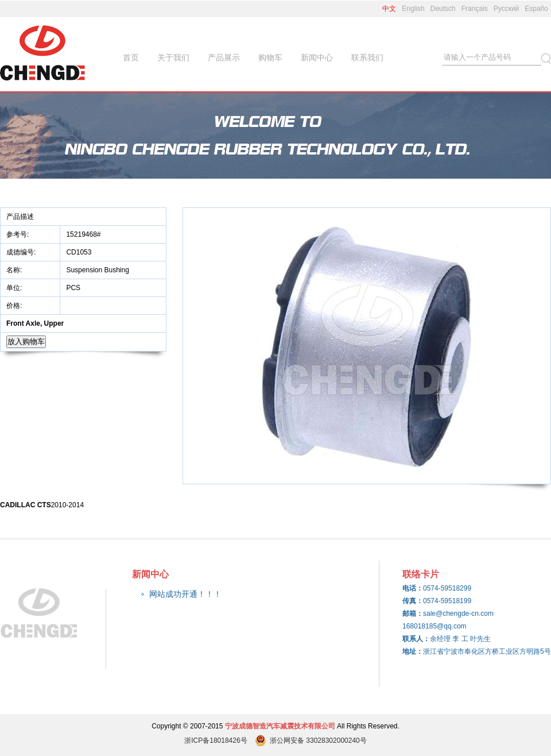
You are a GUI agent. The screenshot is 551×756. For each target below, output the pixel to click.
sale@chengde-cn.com (458, 614)
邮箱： (413, 614)
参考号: (19, 234)
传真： (413, 601)
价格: (15, 306)
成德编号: (21, 252)
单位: (15, 288)
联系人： (416, 639)
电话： (413, 588)
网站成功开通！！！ (185, 594)
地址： (413, 651)
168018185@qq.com (434, 626)
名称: (15, 270)
